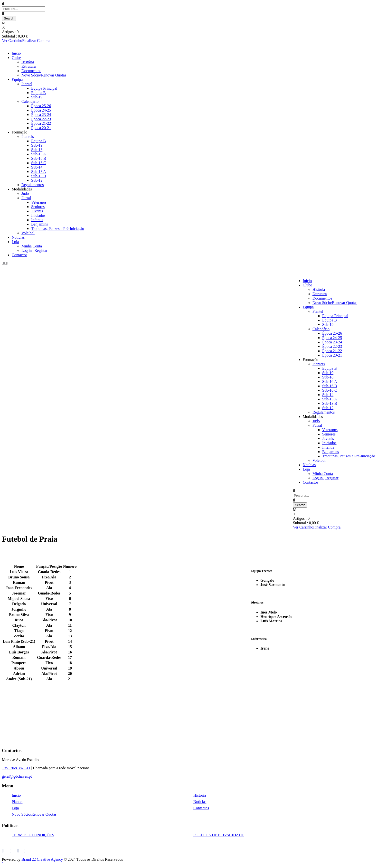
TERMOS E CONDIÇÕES (33, 835)
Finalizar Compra (327, 527)
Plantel (318, 311)
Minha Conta (32, 246)
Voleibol (28, 233)
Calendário (321, 329)
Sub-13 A (39, 172)
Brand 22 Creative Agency (42, 859)
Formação (311, 360)
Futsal (26, 198)
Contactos (19, 255)
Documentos (322, 298)
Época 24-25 (332, 338)
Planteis (319, 364)
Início (307, 281)
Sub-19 (328, 325)
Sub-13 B (39, 176)
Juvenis (37, 211)
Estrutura (320, 294)
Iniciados (38, 215)
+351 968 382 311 (16, 768)
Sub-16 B (39, 158)
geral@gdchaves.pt (17, 776)
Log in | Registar (34, 250)
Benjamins (39, 224)
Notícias (18, 237)
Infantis (37, 220)
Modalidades (22, 189)
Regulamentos (33, 185)
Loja (15, 242)
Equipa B (330, 320)
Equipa (308, 307)
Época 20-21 (332, 355)
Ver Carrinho (303, 527)
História (319, 289)
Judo (25, 193)
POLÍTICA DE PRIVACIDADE (219, 835)
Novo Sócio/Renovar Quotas (335, 303)
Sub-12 (37, 180)
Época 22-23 (332, 346)
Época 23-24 (332, 342)
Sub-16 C (39, 163)
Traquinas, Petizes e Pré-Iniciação (58, 229)
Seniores (38, 207)
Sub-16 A (39, 154)
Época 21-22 (332, 351)
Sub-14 (37, 167)
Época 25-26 (332, 333)
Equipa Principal (335, 316)
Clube (307, 285)
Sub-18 (37, 150)
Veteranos (39, 202)
